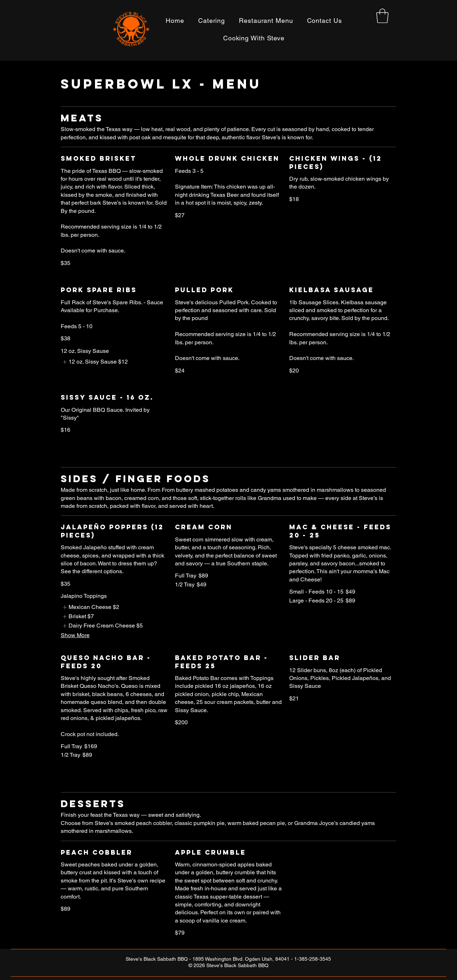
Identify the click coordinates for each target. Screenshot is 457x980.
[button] (382, 16)
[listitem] (94, 362)
